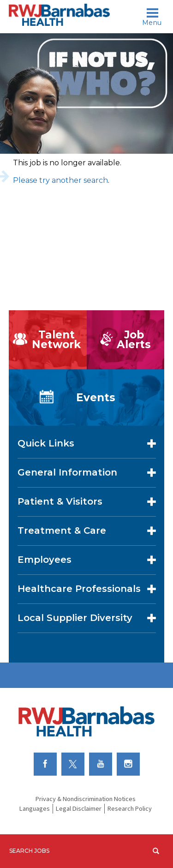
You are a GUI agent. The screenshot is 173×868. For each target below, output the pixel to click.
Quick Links (46, 443)
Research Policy (130, 808)
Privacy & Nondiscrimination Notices (86, 799)
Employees (45, 560)
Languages (35, 808)
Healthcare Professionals (79, 589)
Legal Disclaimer (79, 808)
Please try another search (60, 180)
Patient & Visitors (60, 501)
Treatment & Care (62, 530)
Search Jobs (29, 851)
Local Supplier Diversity (75, 618)
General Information (67, 472)
